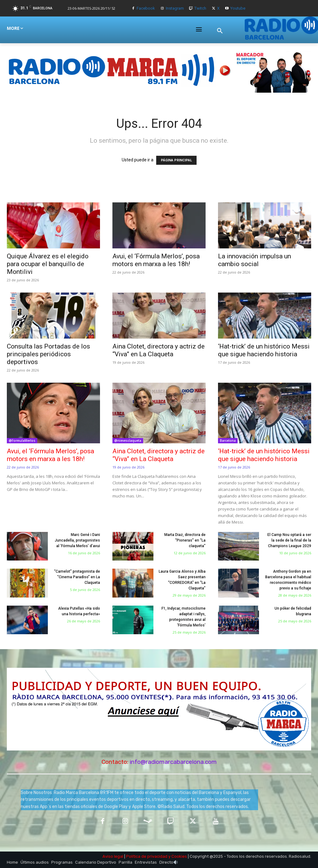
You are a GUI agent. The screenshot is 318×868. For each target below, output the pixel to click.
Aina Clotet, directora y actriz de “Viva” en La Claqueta (159, 350)
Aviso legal (113, 856)
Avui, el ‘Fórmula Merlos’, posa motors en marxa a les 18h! (156, 260)
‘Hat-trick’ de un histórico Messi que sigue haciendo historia (264, 350)
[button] (220, 31)
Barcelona (228, 441)
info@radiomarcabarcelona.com (173, 762)
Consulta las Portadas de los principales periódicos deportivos (48, 354)
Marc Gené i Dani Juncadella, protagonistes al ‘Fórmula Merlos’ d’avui (77, 540)
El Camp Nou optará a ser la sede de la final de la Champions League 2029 (289, 540)
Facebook (146, 8)
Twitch (200, 8)
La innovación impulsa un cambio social (254, 260)
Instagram (175, 8)
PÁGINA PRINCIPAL (176, 160)
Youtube (238, 8)
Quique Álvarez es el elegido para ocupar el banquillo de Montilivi (48, 264)
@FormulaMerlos (22, 441)
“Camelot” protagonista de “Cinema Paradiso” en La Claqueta (77, 577)
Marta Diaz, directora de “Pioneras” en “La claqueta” (185, 540)
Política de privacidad (147, 856)
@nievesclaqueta (128, 441)
